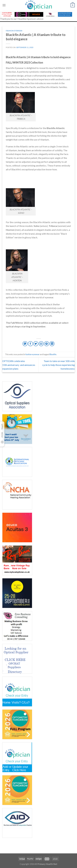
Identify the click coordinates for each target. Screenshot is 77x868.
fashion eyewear (14, 31)
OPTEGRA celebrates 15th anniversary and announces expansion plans (19, 365)
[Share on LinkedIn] (52, 344)
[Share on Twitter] (36, 344)
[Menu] (4, 5)
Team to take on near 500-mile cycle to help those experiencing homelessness (58, 365)
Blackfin (53, 354)
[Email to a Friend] (41, 344)
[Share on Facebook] (30, 344)
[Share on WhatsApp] (25, 344)
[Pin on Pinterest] (47, 344)
